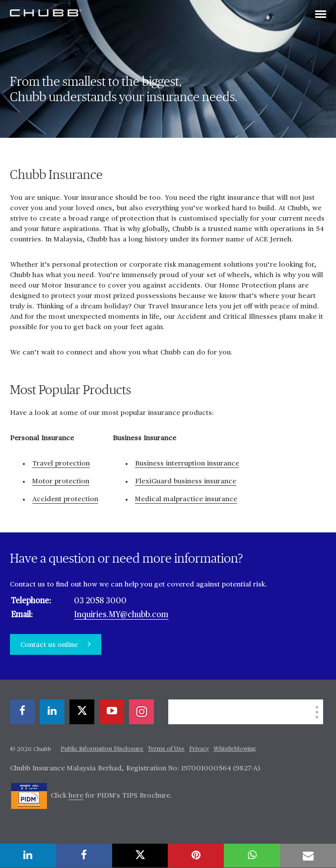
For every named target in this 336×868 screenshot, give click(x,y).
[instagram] (141, 712)
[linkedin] (52, 712)
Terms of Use (166, 749)
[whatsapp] (252, 856)
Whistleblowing (235, 749)
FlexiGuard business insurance (186, 481)
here (76, 796)
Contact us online (50, 645)
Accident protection (65, 499)
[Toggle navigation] (321, 15)
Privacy (199, 749)
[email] (308, 856)
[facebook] (22, 712)
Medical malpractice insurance (186, 499)
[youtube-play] (112, 712)
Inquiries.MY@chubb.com (121, 615)
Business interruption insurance (187, 463)
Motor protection (61, 481)
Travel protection (61, 463)
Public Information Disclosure (102, 749)
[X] (82, 712)
